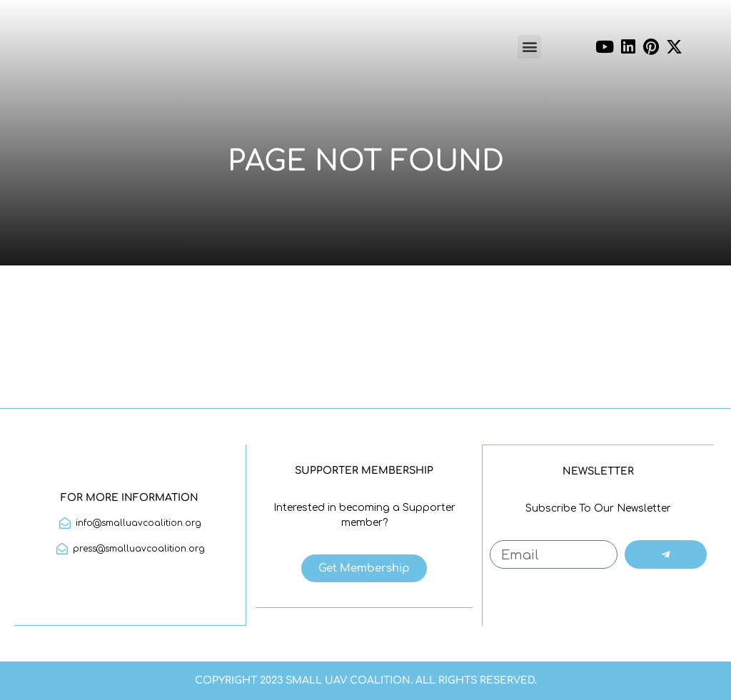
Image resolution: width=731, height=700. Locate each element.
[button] (529, 47)
